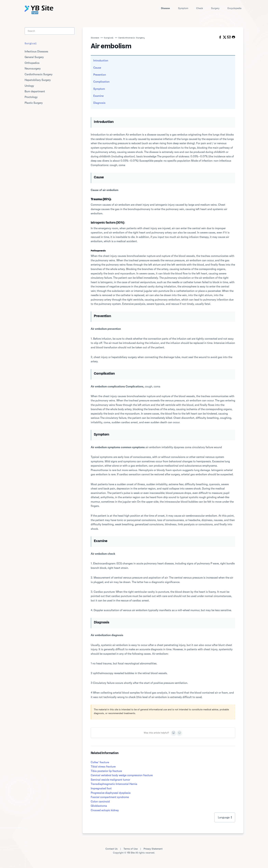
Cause (97, 68)
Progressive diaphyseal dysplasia (111, 793)
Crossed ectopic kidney (105, 810)
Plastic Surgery (34, 103)
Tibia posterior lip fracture (106, 771)
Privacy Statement (153, 849)
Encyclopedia (234, 8)
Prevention (100, 75)
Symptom (183, 8)
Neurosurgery (33, 68)
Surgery (215, 8)
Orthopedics (32, 63)
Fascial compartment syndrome (110, 797)
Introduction (101, 60)
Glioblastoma (99, 806)
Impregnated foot (101, 788)
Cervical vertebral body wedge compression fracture (122, 775)
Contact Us (112, 849)
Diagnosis (99, 103)
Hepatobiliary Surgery (38, 80)
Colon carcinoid (100, 801)
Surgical (109, 38)
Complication (101, 82)
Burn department (35, 91)
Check (200, 8)
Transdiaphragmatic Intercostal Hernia (114, 784)
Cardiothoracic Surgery (131, 38)
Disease (165, 8)
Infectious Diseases (36, 51)
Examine (98, 96)
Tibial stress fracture (103, 766)
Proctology (31, 97)
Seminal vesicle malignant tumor (110, 780)
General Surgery (34, 57)
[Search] (50, 31)
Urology (29, 86)
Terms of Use (131, 849)
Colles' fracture (100, 762)
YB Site (131, 853)
